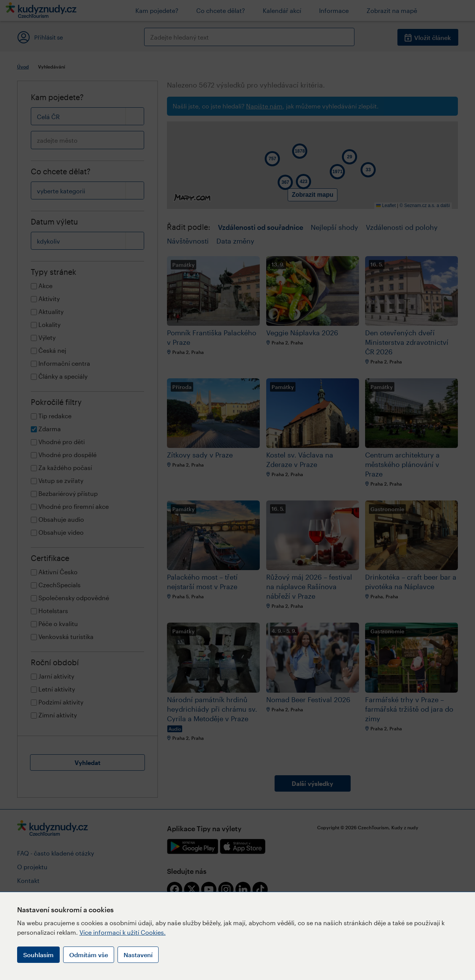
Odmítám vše (89, 955)
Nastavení (138, 955)
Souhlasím (38, 955)
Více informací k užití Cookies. (123, 932)
